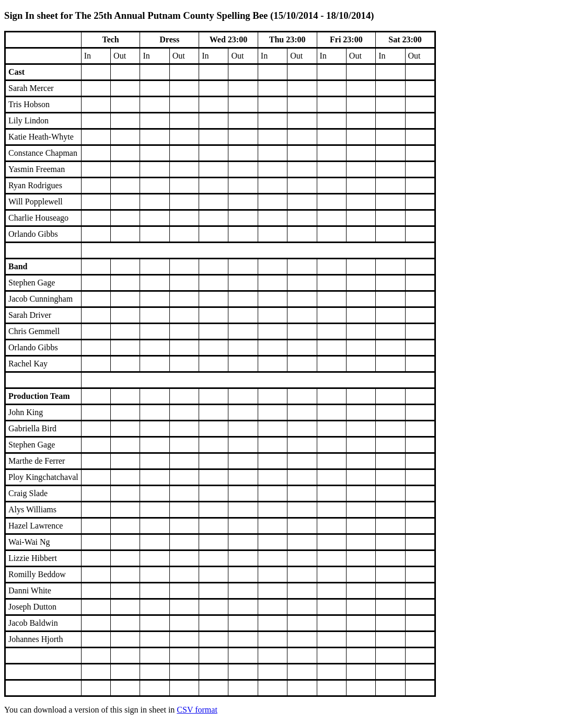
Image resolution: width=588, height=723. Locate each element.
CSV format (197, 710)
